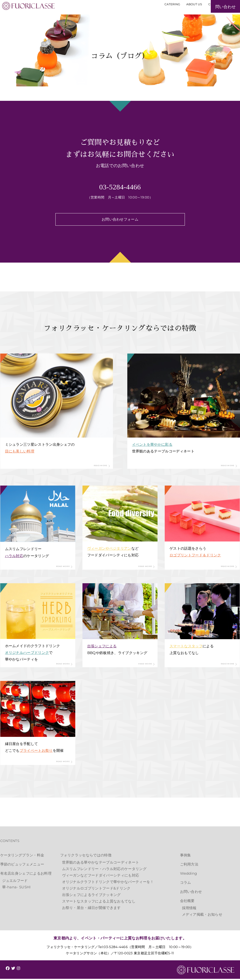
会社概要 (187, 902)
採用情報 (189, 909)
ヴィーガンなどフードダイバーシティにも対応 (101, 877)
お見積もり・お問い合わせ (211, 16)
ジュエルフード (15, 882)
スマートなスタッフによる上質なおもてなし (99, 903)
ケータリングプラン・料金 (22, 857)
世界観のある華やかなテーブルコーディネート (101, 864)
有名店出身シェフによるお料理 (26, 875)
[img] (8, 969)
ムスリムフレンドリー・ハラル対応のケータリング (104, 870)
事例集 (186, 857)
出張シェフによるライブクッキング (91, 896)
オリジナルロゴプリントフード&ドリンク (96, 890)
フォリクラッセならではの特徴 (86, 857)
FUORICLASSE (205, 971)
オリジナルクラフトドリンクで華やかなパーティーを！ (108, 883)
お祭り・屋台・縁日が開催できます (91, 909)
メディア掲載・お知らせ (202, 916)
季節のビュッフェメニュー (22, 866)
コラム (186, 884)
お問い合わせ (191, 893)
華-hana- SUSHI (17, 888)
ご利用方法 (189, 866)
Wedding (189, 875)
